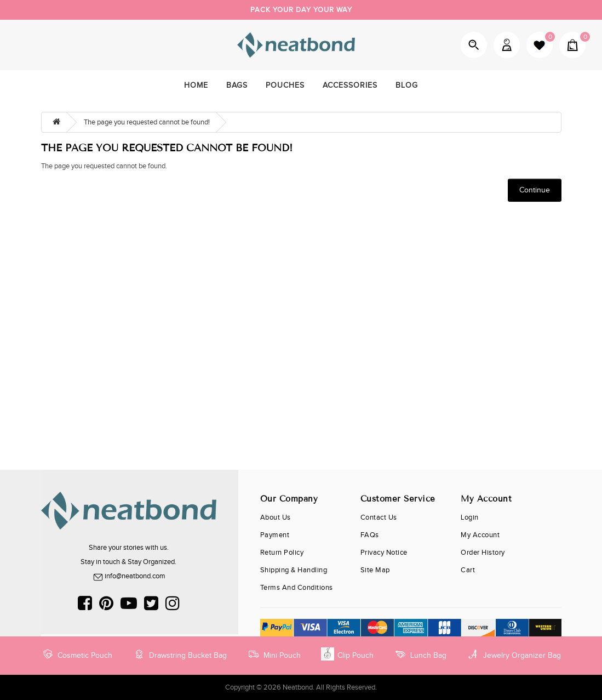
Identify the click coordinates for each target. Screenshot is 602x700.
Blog (407, 86)
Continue (535, 190)
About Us (276, 517)
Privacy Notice (384, 553)
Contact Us (379, 517)
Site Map (375, 570)
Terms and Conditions (297, 588)
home (196, 86)
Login (470, 517)
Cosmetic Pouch (77, 654)
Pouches (285, 86)
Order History (483, 553)
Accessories (350, 86)
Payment (275, 535)
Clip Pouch (347, 654)
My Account (507, 45)
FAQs (370, 535)
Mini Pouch (274, 654)
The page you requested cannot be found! (147, 122)
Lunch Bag (420, 654)
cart (468, 570)
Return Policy (282, 553)
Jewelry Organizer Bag (514, 654)
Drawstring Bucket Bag (180, 654)
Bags (237, 86)
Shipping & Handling (294, 570)
